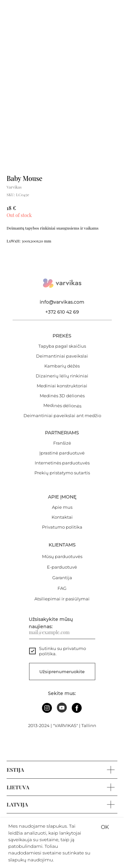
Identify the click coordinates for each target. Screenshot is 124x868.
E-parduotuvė (62, 567)
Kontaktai (62, 517)
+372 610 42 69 (62, 312)
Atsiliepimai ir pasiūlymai (62, 599)
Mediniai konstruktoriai (62, 386)
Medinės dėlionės (62, 406)
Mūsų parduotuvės (62, 556)
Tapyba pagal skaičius (62, 346)
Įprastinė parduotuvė (62, 453)
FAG (62, 588)
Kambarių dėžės (62, 366)
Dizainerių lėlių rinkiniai (62, 376)
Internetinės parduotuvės (62, 463)
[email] (62, 632)
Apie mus (62, 507)
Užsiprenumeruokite (62, 672)
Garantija (62, 578)
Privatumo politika (62, 527)
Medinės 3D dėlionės (62, 396)
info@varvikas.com (62, 302)
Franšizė (62, 443)
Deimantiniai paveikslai (62, 356)
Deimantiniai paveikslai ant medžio (62, 415)
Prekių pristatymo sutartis (62, 473)
